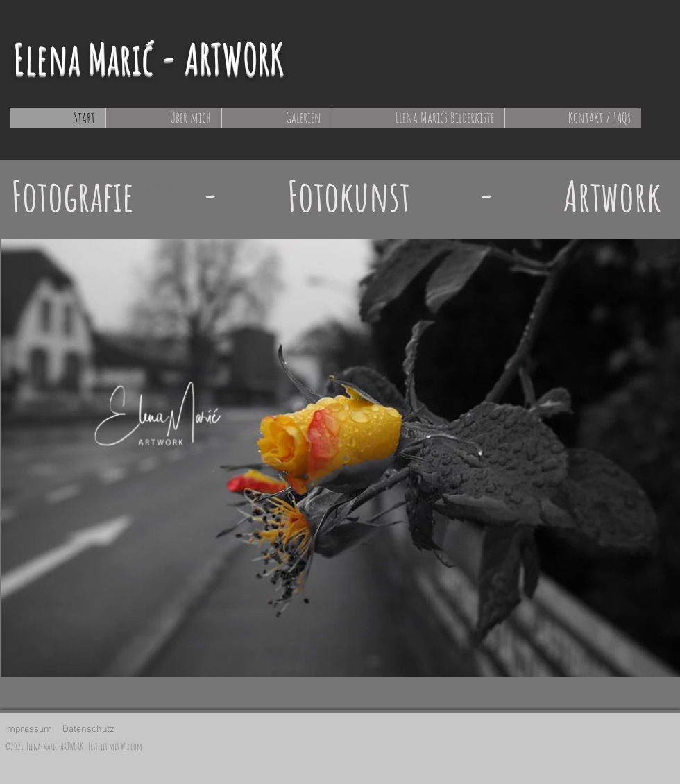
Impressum (28, 730)
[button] (277, 118)
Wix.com (131, 746)
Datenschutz (88, 730)
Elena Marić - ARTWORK (148, 58)
